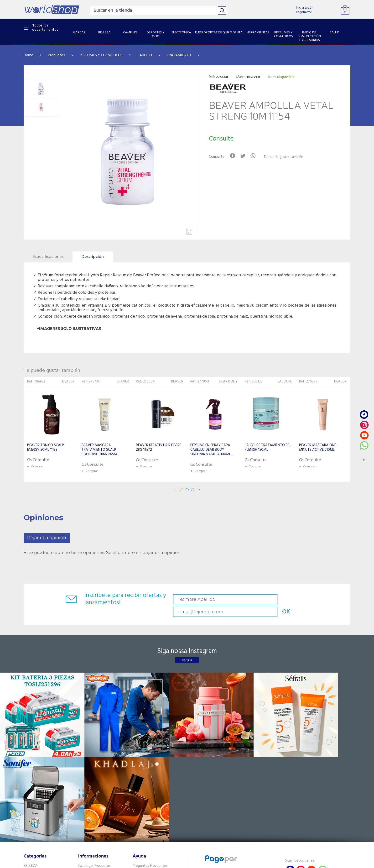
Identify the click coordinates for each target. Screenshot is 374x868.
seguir (187, 650)
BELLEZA (31, 749)
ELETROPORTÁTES (38, 774)
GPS (27, 822)
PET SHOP (32, 828)
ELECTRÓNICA (35, 768)
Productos (56, 55)
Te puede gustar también (286, 157)
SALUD (29, 810)
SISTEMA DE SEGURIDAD (43, 816)
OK (317, 599)
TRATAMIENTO (179, 55)
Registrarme (304, 12)
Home (28, 55)
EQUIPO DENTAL (37, 780)
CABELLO (145, 55)
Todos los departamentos (45, 28)
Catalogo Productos (94, 749)
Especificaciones (48, 257)
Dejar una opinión (47, 538)
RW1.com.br (203, 862)
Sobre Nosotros (91, 755)
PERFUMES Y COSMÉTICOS (101, 55)
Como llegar (88, 761)
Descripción (93, 257)
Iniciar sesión (305, 8)
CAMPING (32, 755)
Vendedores (142, 761)
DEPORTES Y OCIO (38, 761)
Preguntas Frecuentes (150, 749)
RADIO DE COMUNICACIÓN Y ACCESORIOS (47, 801)
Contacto (140, 755)
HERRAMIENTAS (36, 786)
